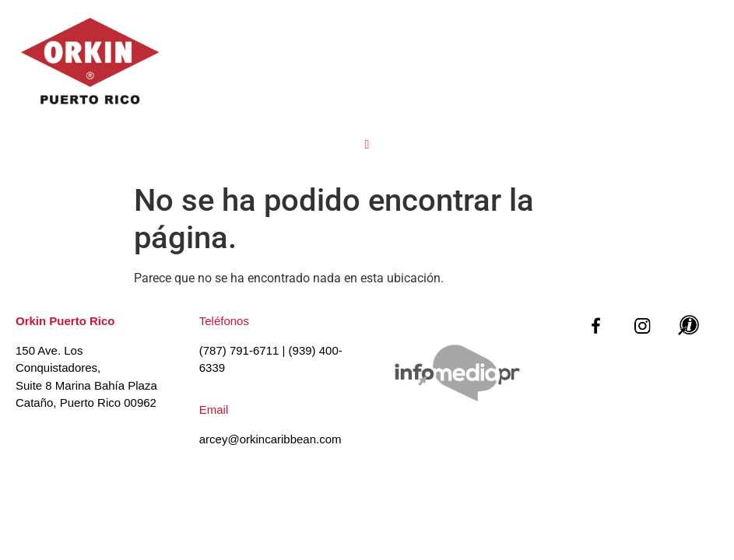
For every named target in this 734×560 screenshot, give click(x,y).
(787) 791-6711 (239, 350)
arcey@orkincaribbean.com (270, 439)
